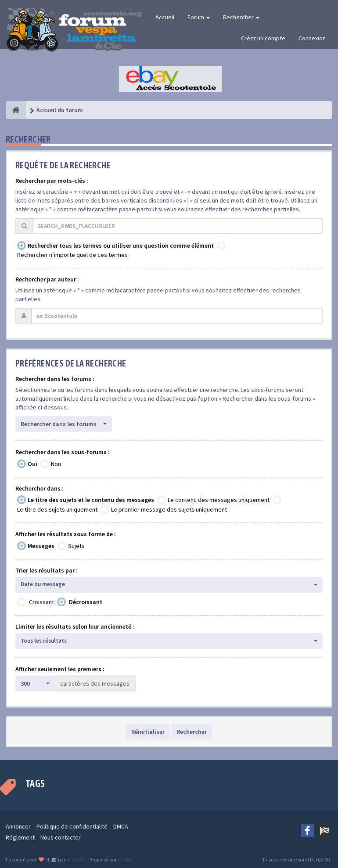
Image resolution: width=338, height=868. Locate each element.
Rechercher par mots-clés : (52, 181)
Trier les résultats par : (47, 570)
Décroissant (86, 602)
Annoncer (18, 826)
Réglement (20, 837)
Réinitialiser (148, 732)
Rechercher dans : (40, 488)
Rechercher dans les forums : (55, 379)
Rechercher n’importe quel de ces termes (72, 255)
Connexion (312, 38)
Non (56, 464)
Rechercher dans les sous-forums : (63, 452)
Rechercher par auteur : (47, 279)
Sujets (76, 546)
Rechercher (241, 17)
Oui (32, 464)
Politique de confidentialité (72, 826)
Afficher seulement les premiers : (60, 669)
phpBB (124, 859)
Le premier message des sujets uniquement (169, 509)
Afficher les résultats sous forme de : (66, 534)
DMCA (121, 826)
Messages (41, 546)
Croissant (41, 602)
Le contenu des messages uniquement (219, 500)
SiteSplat (76, 859)
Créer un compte (263, 38)
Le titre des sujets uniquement (57, 509)
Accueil (165, 17)
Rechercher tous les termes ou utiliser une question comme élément (121, 245)
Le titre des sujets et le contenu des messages (91, 500)
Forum (199, 17)
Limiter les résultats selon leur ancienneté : (75, 626)
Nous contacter (61, 837)
